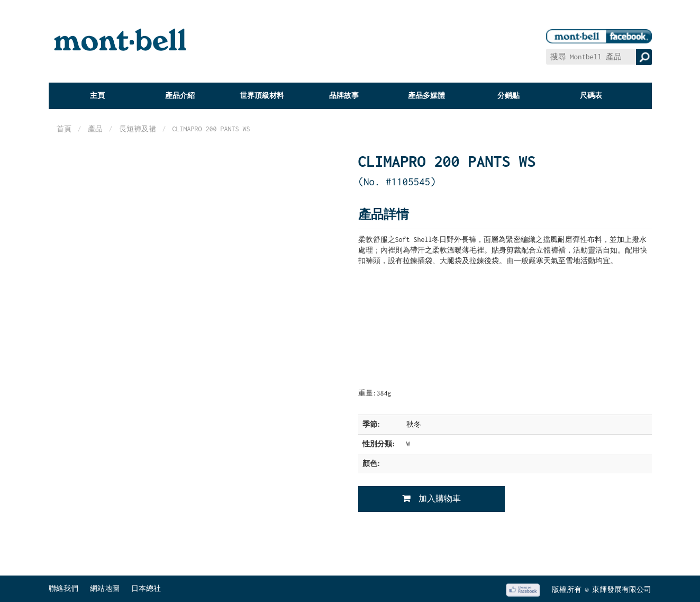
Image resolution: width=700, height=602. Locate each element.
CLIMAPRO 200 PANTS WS (211, 129)
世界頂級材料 (262, 96)
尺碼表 (591, 96)
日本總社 (146, 588)
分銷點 (508, 96)
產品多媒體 (426, 96)
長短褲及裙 (138, 129)
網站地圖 (105, 588)
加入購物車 (440, 498)
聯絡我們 (63, 588)
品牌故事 (344, 96)
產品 (95, 129)
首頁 (64, 129)
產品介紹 (180, 96)
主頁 (97, 96)
